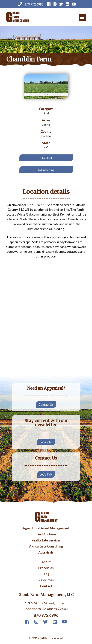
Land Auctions (46, 534)
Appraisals (46, 552)
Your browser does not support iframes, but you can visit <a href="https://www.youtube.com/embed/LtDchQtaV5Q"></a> (46, 350)
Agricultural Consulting (46, 546)
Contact (46, 586)
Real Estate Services (46, 540)
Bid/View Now (46, 170)
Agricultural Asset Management (46, 528)
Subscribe (46, 442)
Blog (46, 574)
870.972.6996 (31, 4)
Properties (46, 568)
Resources (46, 580)
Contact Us (46, 405)
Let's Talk (46, 474)
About (46, 562)
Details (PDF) (46, 158)
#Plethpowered (52, 638)
